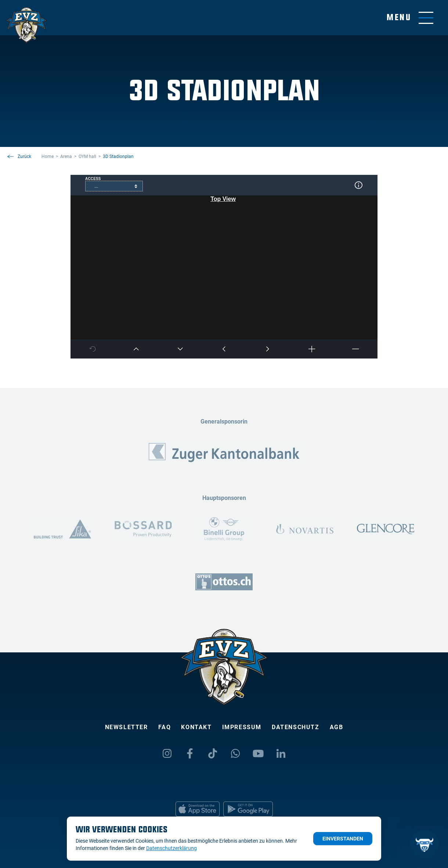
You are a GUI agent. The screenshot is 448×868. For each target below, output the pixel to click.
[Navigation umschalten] (410, 18)
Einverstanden (343, 839)
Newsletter (127, 727)
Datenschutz (296, 727)
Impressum (242, 727)
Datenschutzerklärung (171, 848)
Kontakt (196, 727)
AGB (337, 727)
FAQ (165, 727)
